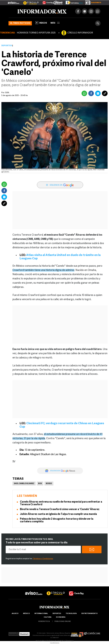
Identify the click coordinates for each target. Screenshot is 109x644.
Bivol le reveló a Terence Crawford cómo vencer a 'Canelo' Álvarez (60, 509)
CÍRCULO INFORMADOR (80, 33)
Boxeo (49, 484)
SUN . (8, 93)
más (55, 23)
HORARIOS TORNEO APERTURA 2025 (36, 33)
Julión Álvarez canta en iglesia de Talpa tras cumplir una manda (58, 514)
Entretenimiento (89, 614)
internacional (41, 614)
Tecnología (71, 614)
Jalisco (15, 614)
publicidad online (63, 621)
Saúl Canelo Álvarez (24, 484)
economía (61, 617)
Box (40, 484)
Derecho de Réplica (58, 641)
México (26, 614)
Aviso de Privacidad (43, 641)
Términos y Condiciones (43, 559)
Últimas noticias (20, 23)
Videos (41, 23)
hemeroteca (44, 621)
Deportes (7, 46)
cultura (48, 617)
